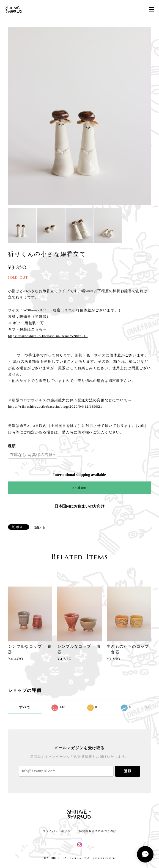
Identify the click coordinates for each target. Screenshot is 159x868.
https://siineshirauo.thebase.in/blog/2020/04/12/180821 (55, 406)
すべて (25, 707)
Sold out (79, 488)
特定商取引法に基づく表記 (98, 831)
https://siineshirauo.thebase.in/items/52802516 (48, 336)
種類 (12, 446)
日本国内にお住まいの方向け (79, 506)
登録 (128, 771)
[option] (80, 116)
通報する (40, 527)
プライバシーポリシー (58, 831)
